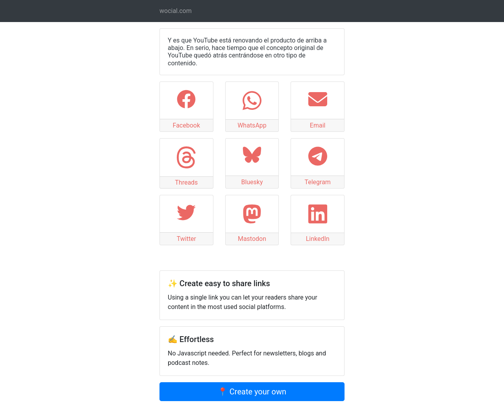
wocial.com (176, 11)
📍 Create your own (252, 392)
